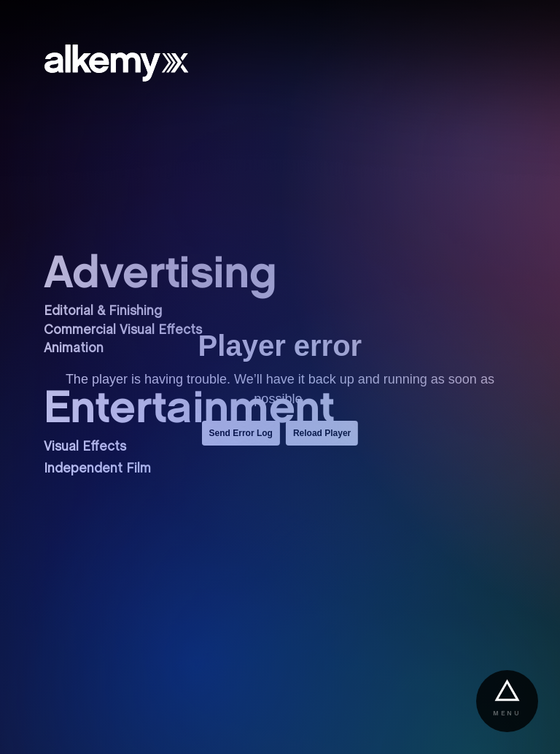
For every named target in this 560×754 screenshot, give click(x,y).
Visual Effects (85, 447)
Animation (74, 349)
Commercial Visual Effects (123, 331)
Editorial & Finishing (103, 312)
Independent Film (97, 469)
